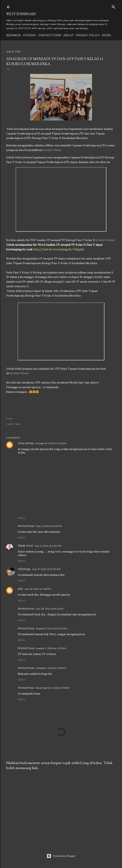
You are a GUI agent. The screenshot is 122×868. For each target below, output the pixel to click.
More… (107, 35)
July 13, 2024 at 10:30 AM (46, 569)
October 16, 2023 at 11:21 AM (51, 443)
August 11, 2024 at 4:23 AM (51, 648)
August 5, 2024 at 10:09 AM (51, 628)
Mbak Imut (25, 546)
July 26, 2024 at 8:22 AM (50, 609)
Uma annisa (26, 443)
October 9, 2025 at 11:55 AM (51, 668)
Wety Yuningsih (21, 14)
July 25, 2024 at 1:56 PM (38, 589)
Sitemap (29, 35)
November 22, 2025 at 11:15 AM (53, 688)
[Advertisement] (61, 807)
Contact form (50, 35)
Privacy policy (88, 35)
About (68, 35)
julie (20, 589)
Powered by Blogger (61, 856)
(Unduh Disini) (52, 150)
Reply (22, 518)
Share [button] (9, 418)
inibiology (24, 569)
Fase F (18, 424)
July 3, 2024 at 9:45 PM (49, 526)
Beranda (14, 35)
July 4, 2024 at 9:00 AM (48, 546)
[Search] (113, 6)
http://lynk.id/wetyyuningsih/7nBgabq (59, 249)
